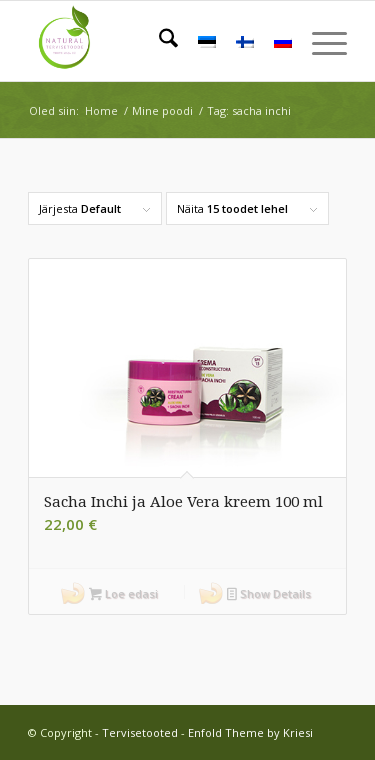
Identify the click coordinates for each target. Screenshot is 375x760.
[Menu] (319, 41)
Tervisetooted (140, 732)
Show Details (269, 595)
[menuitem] (158, 41)
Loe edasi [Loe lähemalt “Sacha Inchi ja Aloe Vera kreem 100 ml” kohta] (123, 595)
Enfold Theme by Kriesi (250, 732)
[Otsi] (158, 41)
